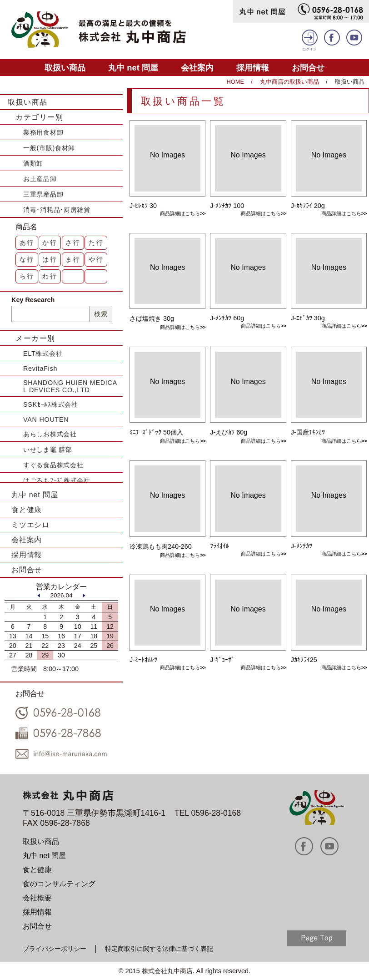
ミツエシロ (30, 525)
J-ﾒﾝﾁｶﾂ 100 (227, 206)
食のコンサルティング (59, 884)
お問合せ (308, 68)
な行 (27, 259)
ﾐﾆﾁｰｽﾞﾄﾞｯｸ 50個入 (156, 432)
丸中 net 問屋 (133, 68)
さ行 (73, 242)
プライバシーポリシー (55, 949)
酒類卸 (33, 163)
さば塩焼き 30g (152, 318)
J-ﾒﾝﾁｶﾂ (302, 546)
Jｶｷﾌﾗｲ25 (304, 660)
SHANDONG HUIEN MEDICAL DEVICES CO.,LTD (70, 386)
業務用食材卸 (43, 132)
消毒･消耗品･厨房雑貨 (57, 210)
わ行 (50, 276)
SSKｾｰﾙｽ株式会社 (51, 404)
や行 (96, 259)
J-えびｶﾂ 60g (229, 432)
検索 (101, 314)
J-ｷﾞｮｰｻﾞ (222, 660)
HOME (235, 82)
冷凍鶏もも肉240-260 (161, 546)
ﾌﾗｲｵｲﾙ (219, 546)
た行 (96, 242)
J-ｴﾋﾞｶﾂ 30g (308, 318)
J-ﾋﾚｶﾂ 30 (143, 206)
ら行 (27, 276)
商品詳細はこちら (180, 213)
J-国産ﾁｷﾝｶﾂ (308, 432)
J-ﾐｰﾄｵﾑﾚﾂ (143, 660)
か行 (50, 242)
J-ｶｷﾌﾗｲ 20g (308, 206)
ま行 (73, 259)
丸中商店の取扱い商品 (289, 82)
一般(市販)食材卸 (49, 148)
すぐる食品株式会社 (53, 465)
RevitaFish (40, 369)
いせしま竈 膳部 (48, 450)
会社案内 (197, 68)
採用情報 (253, 68)
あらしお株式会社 (50, 434)
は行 (50, 259)
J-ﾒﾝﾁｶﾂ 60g (227, 318)
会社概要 (37, 898)
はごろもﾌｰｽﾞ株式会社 (57, 480)
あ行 (27, 242)
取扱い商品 (65, 68)
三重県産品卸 (43, 194)
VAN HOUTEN (46, 419)
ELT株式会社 (43, 354)
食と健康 (27, 510)
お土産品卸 (40, 179)
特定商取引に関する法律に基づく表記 (159, 949)
